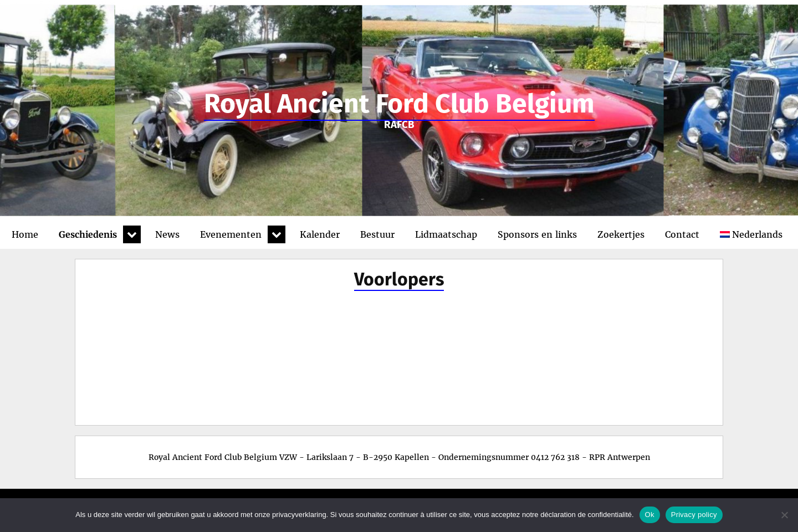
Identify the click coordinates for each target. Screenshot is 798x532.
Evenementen (231, 234)
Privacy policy (694, 515)
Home (25, 234)
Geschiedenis (88, 234)
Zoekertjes (621, 234)
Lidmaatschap (446, 234)
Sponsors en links (537, 234)
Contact (682, 234)
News (167, 234)
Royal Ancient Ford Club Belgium (399, 104)
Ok (650, 515)
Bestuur (377, 234)
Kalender (320, 234)
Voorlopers (399, 279)
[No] (784, 515)
